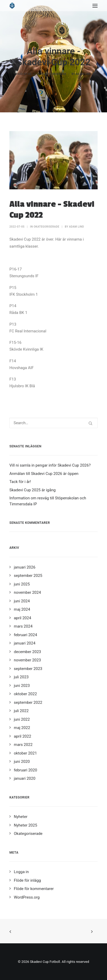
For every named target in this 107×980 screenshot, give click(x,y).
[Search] (53, 423)
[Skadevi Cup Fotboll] (12, 6)
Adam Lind (83, 74)
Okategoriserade (53, 74)
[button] (95, 6)
